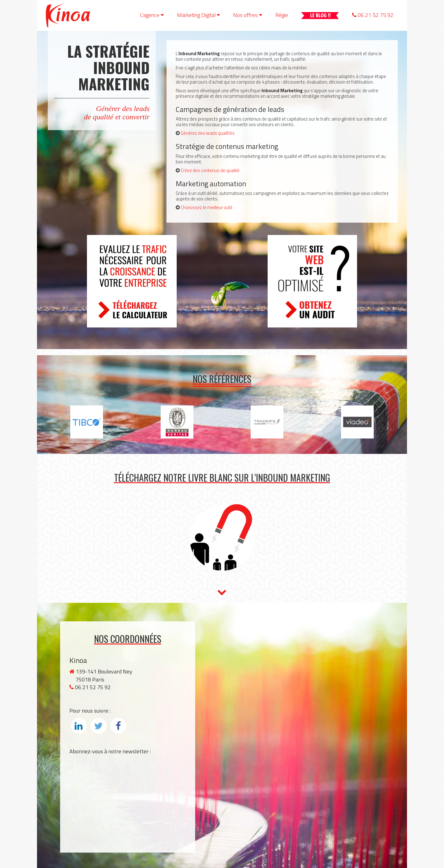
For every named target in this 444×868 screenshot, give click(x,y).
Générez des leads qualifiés (208, 133)
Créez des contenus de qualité (210, 170)
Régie (282, 15)
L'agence (152, 15)
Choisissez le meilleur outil (206, 207)
